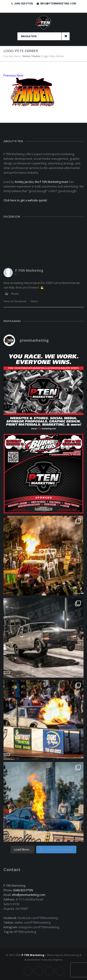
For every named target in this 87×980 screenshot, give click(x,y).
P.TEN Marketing (29, 270)
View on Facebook (15, 301)
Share (34, 301)
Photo (11, 294)
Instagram (52, 9)
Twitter (39, 9)
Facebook (32, 9)
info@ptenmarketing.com (58, 3)
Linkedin (46, 9)
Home (26, 56)
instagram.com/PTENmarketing (39, 927)
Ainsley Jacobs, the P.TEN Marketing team (41, 182)
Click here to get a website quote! (25, 200)
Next (20, 75)
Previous (10, 75)
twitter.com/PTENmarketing (33, 923)
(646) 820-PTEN (23, 890)
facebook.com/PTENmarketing (38, 918)
